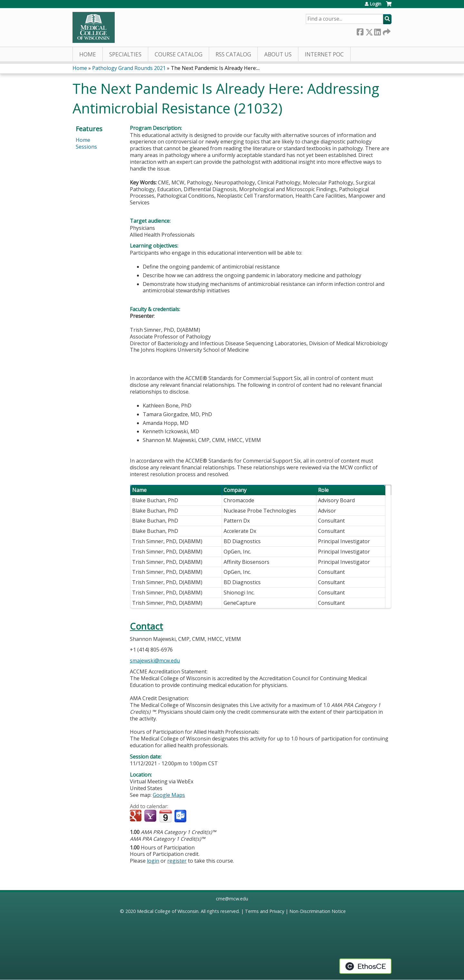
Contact (146, 626)
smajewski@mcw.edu (155, 661)
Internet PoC (324, 54)
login (153, 861)
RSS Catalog (233, 54)
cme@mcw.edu (232, 899)
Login (375, 4)
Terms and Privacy (265, 911)
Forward (386, 31)
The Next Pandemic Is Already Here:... (215, 68)
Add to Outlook (181, 816)
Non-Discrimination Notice (318, 911)
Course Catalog (179, 54)
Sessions (86, 147)
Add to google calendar (136, 816)
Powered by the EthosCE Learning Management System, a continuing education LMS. (365, 966)
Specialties (125, 54)
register (177, 861)
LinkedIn (377, 31)
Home (88, 54)
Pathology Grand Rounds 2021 (129, 68)
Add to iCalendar (165, 816)
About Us (278, 54)
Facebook (360, 31)
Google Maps (169, 795)
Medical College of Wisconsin (168, 911)
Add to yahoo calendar (151, 816)
